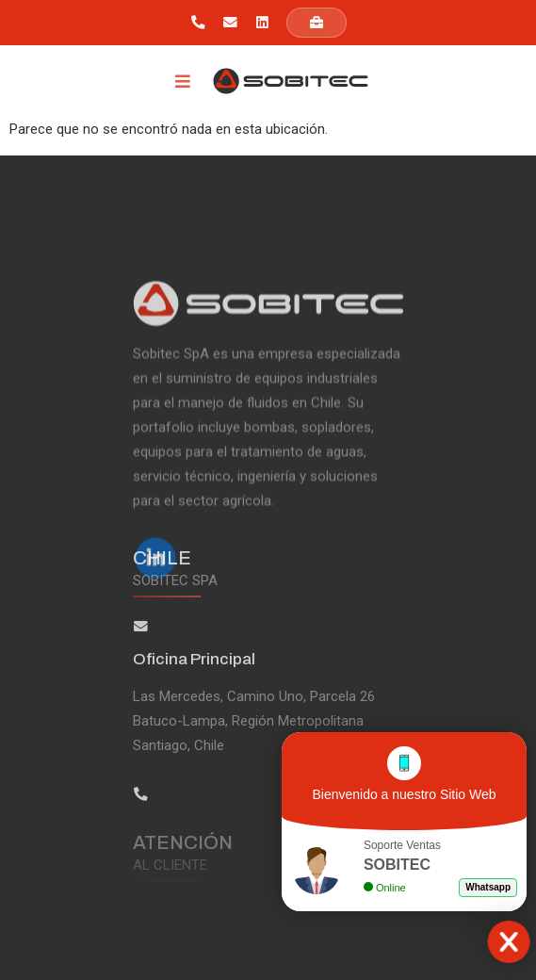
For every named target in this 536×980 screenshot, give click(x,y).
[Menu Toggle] (183, 81)
